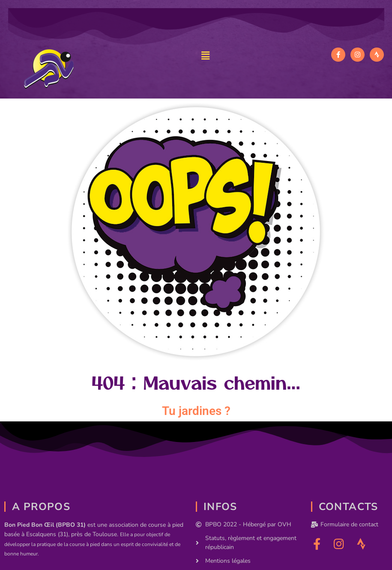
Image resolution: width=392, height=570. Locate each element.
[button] (205, 56)
